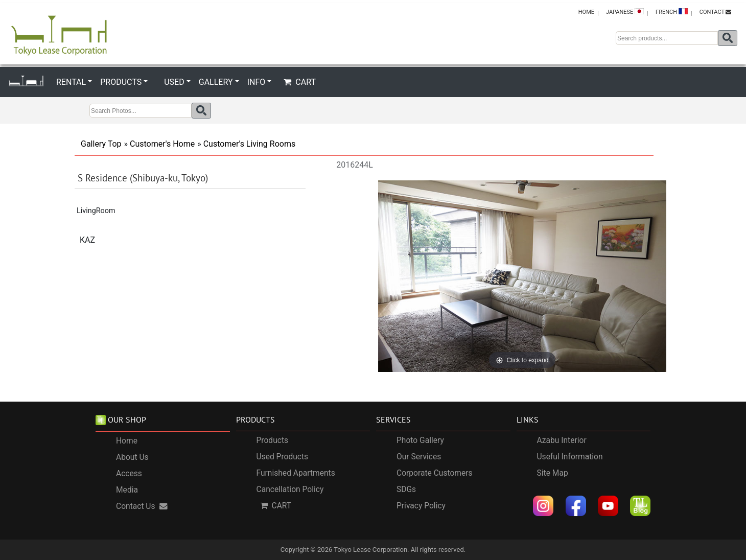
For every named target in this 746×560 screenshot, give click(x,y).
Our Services (419, 457)
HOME (586, 12)
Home (127, 441)
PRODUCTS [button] (121, 82)
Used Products (283, 457)
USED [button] (174, 82)
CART (300, 82)
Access (129, 474)
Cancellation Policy (290, 489)
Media (127, 491)
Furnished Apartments (296, 473)
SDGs (406, 489)
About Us (132, 458)
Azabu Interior (562, 440)
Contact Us (142, 507)
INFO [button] (257, 82)
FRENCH (672, 12)
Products (273, 440)
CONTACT (715, 12)
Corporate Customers (435, 473)
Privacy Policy (421, 506)
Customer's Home (162, 144)
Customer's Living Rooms (250, 144)
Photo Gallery (420, 440)
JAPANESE (625, 12)
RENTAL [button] (71, 82)
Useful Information (570, 457)
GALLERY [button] (216, 82)
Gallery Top (101, 144)
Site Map (553, 473)
